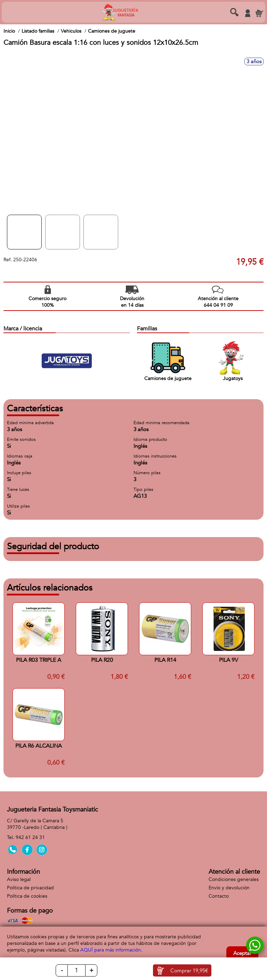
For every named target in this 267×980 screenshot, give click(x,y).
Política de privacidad (30, 888)
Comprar (189, 971)
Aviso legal (19, 879)
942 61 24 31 (30, 837)
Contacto (219, 896)
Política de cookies (27, 896)
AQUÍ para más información (111, 950)
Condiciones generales (234, 879)
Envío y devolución (229, 888)
